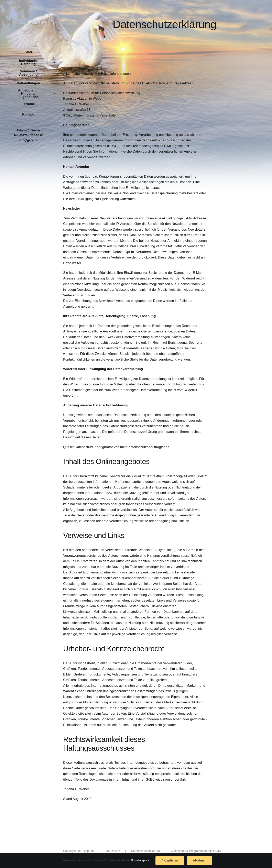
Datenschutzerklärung (145, 851)
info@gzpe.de (29, 140)
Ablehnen (200, 860)
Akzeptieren (170, 860)
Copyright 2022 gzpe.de (79, 851)
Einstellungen (140, 860)
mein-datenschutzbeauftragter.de (145, 447)
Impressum (113, 851)
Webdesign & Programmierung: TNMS (196, 851)
